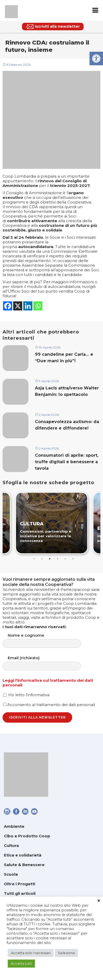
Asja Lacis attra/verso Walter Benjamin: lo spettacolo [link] (67, 391)
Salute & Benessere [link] (24, 865)
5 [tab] (65, 559)
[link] (96, 59)
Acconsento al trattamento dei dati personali (49, 705)
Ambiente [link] (14, 826)
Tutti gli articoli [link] (20, 893)
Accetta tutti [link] (21, 963)
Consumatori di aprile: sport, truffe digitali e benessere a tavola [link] (67, 462)
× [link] (99, 901)
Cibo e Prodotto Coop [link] (27, 836)
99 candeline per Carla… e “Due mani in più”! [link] (64, 358)
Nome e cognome (47, 640)
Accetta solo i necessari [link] (31, 953)
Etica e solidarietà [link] (23, 855)
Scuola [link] (11, 874)
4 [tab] (57, 559)
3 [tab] (50, 559)
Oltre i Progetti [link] (20, 884)
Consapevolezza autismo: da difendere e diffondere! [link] (67, 425)
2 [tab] (42, 559)
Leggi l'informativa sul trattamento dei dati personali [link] (48, 683)
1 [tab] (34, 559)
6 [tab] (73, 559)
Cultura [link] (11, 845)
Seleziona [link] (66, 953)
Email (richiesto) (47, 663)
